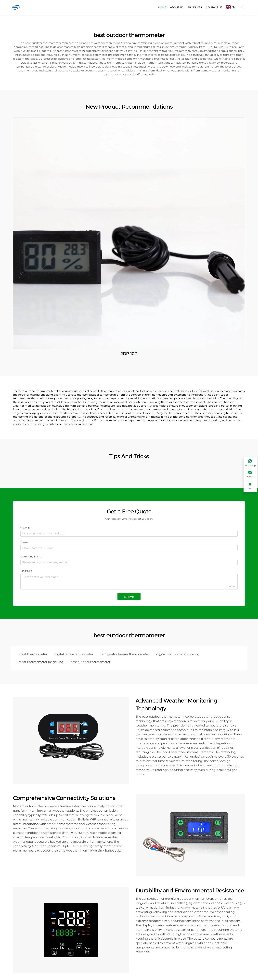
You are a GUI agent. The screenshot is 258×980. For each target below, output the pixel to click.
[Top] (250, 486)
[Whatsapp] (250, 463)
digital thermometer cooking (178, 654)
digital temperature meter (74, 654)
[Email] (250, 475)
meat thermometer (33, 654)
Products (195, 7)
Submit (129, 597)
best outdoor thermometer (90, 662)
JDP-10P (129, 354)
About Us (177, 7)
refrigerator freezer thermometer (125, 654)
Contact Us (214, 7)
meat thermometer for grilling (41, 662)
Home (162, 7)
